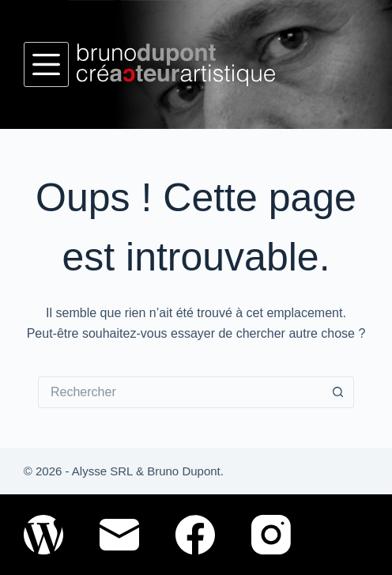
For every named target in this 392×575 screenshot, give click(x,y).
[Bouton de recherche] (338, 392)
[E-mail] (119, 535)
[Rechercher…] (180, 392)
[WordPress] (43, 535)
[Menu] (46, 64)
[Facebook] (195, 535)
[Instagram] (271, 535)
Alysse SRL (102, 471)
